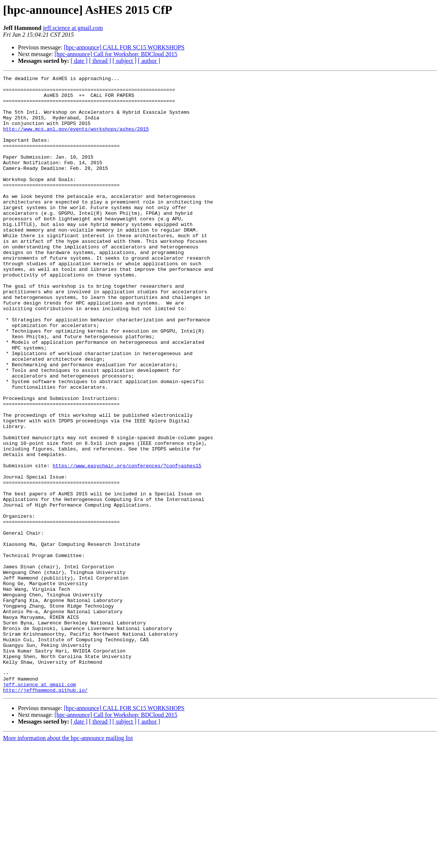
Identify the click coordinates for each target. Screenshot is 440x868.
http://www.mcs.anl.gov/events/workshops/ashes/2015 (76, 140)
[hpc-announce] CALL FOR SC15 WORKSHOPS (124, 47)
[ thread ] (100, 61)
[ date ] (79, 61)
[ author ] (149, 61)
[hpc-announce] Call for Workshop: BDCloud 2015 (116, 54)
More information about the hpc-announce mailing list (68, 861)
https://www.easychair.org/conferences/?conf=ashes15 (127, 544)
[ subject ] (124, 61)
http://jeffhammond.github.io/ (45, 813)
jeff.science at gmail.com (73, 28)
